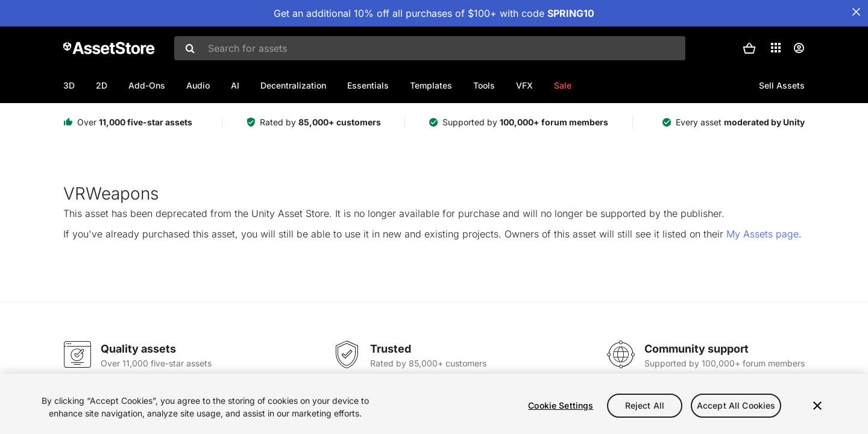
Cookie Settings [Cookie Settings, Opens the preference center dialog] (561, 405)
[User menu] (799, 48)
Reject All (645, 405)
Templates (431, 85)
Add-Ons (147, 85)
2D (102, 85)
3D (69, 85)
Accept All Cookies (736, 405)
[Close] (817, 406)
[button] (749, 48)
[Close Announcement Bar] (856, 12)
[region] (434, 404)
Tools (484, 85)
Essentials (368, 85)
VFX (524, 85)
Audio (198, 85)
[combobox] (430, 48)
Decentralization (293, 85)
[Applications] (776, 48)
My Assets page (763, 234)
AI (235, 85)
